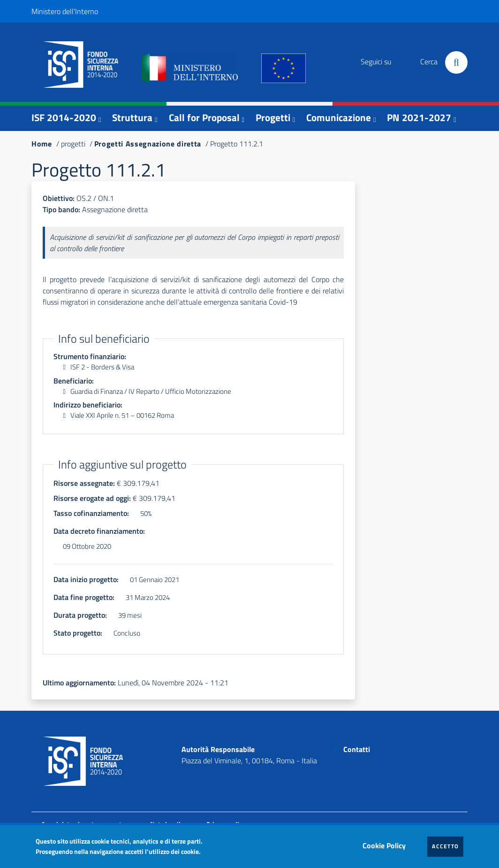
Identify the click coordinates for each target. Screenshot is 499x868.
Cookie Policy (386, 843)
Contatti (357, 749)
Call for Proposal (204, 117)
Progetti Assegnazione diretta (148, 144)
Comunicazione (339, 117)
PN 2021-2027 (419, 117)
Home (42, 144)
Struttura (132, 117)
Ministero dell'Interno (65, 11)
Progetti (273, 117)
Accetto (448, 846)
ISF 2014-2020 (64, 117)
